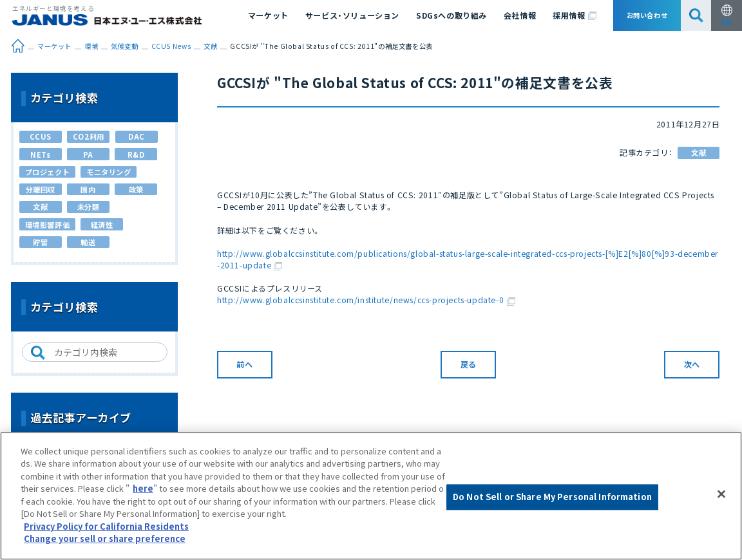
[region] (371, 496)
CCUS (41, 136)
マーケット (268, 15)
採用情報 (575, 15)
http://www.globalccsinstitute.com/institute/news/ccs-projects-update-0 (366, 300)
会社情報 (520, 15)
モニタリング (109, 172)
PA (88, 154)
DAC (137, 136)
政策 (136, 189)
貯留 (40, 242)
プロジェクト (48, 172)
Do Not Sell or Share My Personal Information (552, 497)
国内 (88, 189)
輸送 (88, 242)
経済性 (102, 225)
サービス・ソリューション (352, 15)
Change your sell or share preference (105, 538)
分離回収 (41, 189)
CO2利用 (89, 136)
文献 (699, 153)
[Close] (721, 494)
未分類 (89, 207)
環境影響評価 (48, 225)
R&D (136, 154)
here (143, 488)
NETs (40, 154)
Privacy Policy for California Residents (106, 526)
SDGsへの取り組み (452, 15)
